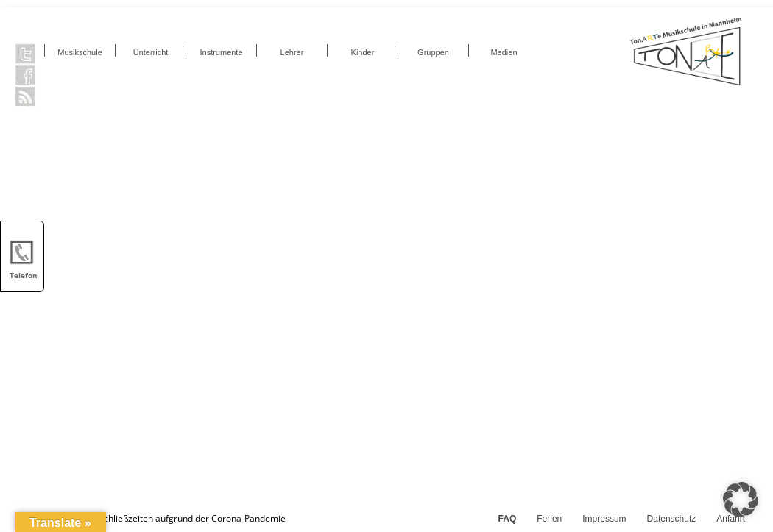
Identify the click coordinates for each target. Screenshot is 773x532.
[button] (741, 500)
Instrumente (221, 52)
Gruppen (433, 52)
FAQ (508, 519)
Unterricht (151, 52)
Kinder (363, 52)
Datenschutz (672, 519)
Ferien (549, 519)
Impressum (604, 519)
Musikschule (80, 52)
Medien (504, 52)
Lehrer (292, 52)
